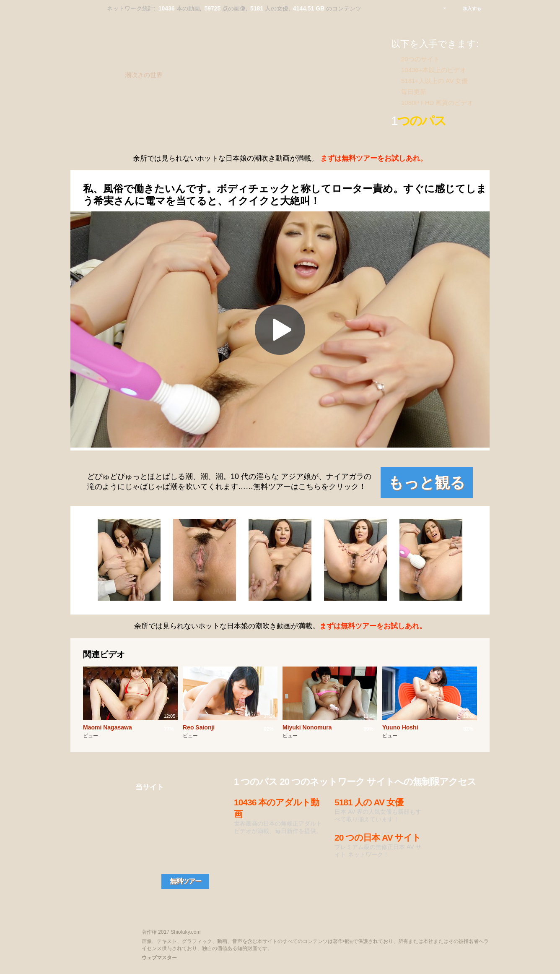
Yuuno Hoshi (400, 727)
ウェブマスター (159, 958)
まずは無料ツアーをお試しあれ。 (374, 158)
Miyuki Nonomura (307, 727)
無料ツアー (185, 881)
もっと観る (427, 483)
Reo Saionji (199, 727)
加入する (472, 8)
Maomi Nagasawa (108, 727)
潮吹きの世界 (144, 75)
